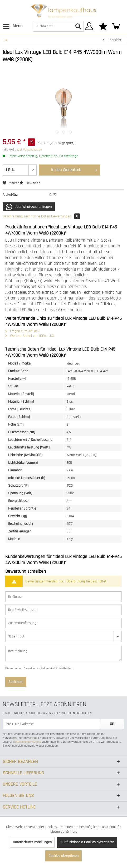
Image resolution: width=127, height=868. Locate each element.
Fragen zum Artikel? (22, 331)
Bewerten (30, 183)
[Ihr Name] (63, 597)
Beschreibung (13, 216)
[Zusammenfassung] (63, 623)
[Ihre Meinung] (63, 654)
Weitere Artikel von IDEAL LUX (30, 336)
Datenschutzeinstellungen (32, 842)
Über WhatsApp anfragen (29, 207)
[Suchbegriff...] (58, 26)
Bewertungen (65, 216)
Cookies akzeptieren (63, 856)
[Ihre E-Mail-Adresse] (63, 610)
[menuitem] (13, 26)
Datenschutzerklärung (27, 742)
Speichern (16, 682)
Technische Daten (37, 216)
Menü (13, 26)
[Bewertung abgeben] (63, 636)
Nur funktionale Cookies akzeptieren (87, 842)
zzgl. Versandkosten (29, 150)
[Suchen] (78, 26)
